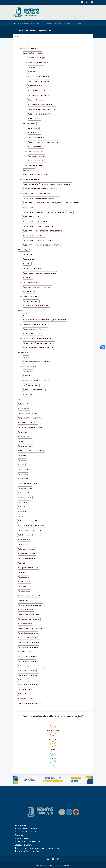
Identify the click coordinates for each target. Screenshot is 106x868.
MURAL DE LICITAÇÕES (38, 91)
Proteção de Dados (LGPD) (29, 633)
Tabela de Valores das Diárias (30, 638)
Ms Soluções (45, 865)
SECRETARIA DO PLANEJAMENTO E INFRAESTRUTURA (43, 245)
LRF (74, 23)
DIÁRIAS (28, 264)
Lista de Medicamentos (38, 100)
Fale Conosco (24, 409)
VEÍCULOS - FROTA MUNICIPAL (40, 81)
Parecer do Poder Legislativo (29, 642)
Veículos (23, 572)
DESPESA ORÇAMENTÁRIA (29, 423)
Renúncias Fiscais (26, 624)
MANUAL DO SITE (31, 292)
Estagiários (24, 512)
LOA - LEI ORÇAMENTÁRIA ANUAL (36, 329)
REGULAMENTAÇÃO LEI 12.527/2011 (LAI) (39, 381)
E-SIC (22, 399)
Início (16, 37)
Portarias (23, 460)
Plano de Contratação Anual (29, 647)
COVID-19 (23, 516)
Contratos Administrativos (29, 484)
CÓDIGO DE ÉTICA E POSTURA (35, 390)
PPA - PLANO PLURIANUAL (34, 334)
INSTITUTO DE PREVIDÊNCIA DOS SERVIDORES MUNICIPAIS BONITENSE (48, 184)
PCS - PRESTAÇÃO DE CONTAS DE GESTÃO (39, 348)
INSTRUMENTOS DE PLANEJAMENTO (32, 451)
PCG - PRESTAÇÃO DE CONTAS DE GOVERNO (40, 343)
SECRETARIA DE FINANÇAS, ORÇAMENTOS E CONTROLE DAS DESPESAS (49, 212)
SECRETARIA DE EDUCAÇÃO (34, 208)
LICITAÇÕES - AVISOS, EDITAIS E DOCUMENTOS (40, 273)
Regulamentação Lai (27, 610)
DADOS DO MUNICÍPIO (37, 156)
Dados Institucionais (27, 535)
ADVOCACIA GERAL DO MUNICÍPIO (36, 175)
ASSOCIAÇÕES (25, 591)
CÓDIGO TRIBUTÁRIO (32, 385)
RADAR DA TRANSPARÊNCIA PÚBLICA (42, 109)
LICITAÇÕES (24, 474)
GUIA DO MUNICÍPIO (37, 147)
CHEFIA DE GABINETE (32, 180)
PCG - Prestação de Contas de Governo (33, 526)
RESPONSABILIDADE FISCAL (39, 63)
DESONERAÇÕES (26, 652)
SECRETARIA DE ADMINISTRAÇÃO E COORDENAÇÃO (42, 198)
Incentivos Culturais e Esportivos (31, 703)
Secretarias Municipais (27, 549)
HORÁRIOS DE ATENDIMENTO (40, 95)
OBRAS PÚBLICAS (36, 86)
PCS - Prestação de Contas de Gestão (32, 530)
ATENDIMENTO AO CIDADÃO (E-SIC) (42, 77)
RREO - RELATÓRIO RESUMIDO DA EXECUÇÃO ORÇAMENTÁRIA (46, 320)
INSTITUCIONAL (48, 23)
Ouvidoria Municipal (26, 404)
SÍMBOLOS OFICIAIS (37, 151)
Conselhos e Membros (27, 558)
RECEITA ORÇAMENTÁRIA (28, 413)
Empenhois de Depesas (28, 671)
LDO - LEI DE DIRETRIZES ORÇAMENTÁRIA (39, 338)
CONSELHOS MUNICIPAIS (38, 72)
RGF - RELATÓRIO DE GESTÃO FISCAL (37, 324)
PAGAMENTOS (25, 432)
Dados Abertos (25, 582)
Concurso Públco (26, 437)
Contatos (23, 586)
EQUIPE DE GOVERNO (37, 165)
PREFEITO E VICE (35, 133)
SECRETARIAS (58, 23)
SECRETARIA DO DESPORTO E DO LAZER (38, 240)
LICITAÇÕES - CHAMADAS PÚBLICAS (37, 306)
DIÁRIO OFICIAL (30, 259)
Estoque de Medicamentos (29, 685)
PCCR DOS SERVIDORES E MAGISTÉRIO (38, 362)
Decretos (23, 455)
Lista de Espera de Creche (28, 657)
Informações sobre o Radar (29, 675)
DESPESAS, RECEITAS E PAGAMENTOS (42, 105)
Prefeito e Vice (25, 544)
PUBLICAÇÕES (67, 23)
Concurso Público (26, 498)
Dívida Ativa (24, 680)
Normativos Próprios (27, 446)
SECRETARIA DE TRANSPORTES (35, 236)
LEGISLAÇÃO (81, 23)
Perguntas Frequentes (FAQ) (29, 568)
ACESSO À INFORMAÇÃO (36, 23)
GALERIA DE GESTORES (38, 137)
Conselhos (28, 395)
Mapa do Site (24, 577)
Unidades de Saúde (26, 699)
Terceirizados (24, 507)
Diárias (22, 465)
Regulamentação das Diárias (29, 614)
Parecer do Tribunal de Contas (30, 619)
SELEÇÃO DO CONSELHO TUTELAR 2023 (38, 287)
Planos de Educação (27, 689)
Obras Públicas (25, 502)
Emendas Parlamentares (28, 661)
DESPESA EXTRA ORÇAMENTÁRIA (31, 427)
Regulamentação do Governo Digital (32, 628)
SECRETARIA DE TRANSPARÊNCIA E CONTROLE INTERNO (43, 231)
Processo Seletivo (26, 488)
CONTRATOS (29, 254)
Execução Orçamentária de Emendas (32, 666)
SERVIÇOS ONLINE (31, 296)
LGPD (27, 357)
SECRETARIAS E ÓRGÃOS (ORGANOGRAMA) (44, 142)
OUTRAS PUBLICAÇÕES (33, 282)
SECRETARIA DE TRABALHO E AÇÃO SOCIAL (39, 226)
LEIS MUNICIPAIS (30, 367)
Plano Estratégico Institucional (30, 596)
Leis (21, 441)
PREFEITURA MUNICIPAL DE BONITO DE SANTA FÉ (41, 189)
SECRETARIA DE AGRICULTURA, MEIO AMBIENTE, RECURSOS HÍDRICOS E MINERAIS (52, 203)
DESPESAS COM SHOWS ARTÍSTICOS (42, 114)
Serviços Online (25, 540)
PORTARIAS (29, 278)
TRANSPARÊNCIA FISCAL (23, 23)
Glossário (23, 563)
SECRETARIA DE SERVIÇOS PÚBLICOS (37, 222)
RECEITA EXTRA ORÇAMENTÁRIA (31, 418)
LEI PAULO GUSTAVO (32, 301)
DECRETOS (29, 371)
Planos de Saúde (25, 694)
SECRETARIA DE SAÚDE (33, 217)
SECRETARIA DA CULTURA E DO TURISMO (39, 194)
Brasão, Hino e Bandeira (28, 554)
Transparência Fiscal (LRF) (29, 521)
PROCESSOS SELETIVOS (33, 268)
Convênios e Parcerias (27, 493)
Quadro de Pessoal (26, 469)
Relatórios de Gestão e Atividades (31, 605)
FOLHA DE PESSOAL (37, 67)
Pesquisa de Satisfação (28, 600)
